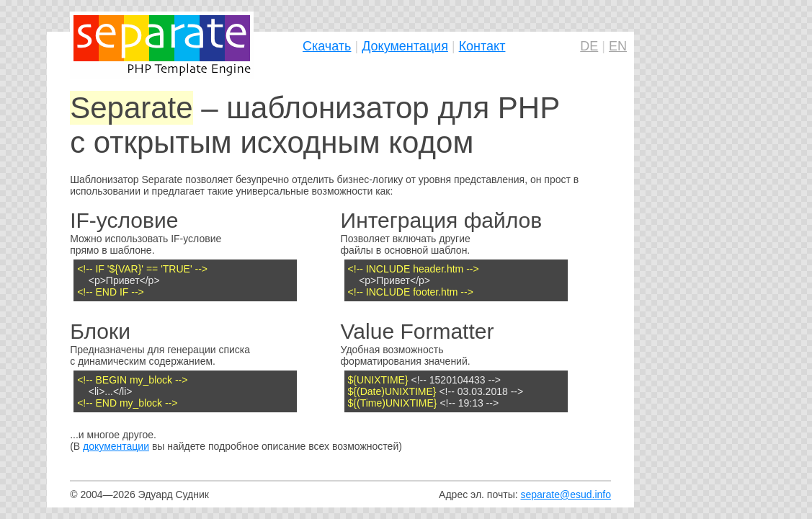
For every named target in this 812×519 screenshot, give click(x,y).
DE (589, 46)
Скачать (327, 46)
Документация (405, 46)
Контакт (482, 46)
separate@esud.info (566, 494)
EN (618, 46)
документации (116, 446)
